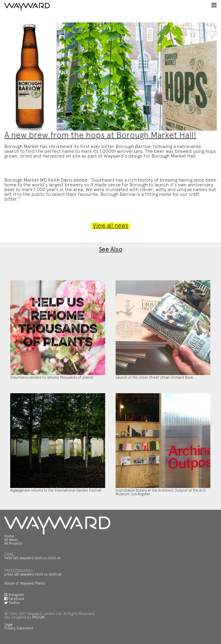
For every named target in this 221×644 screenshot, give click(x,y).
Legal (9, 625)
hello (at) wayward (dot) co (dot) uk (32, 558)
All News (11, 540)
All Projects (13, 544)
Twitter (12, 603)
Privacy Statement (19, 629)
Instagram (14, 595)
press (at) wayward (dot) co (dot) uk (33, 575)
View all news (110, 226)
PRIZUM (38, 618)
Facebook (14, 599)
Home (9, 537)
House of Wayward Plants (25, 584)
